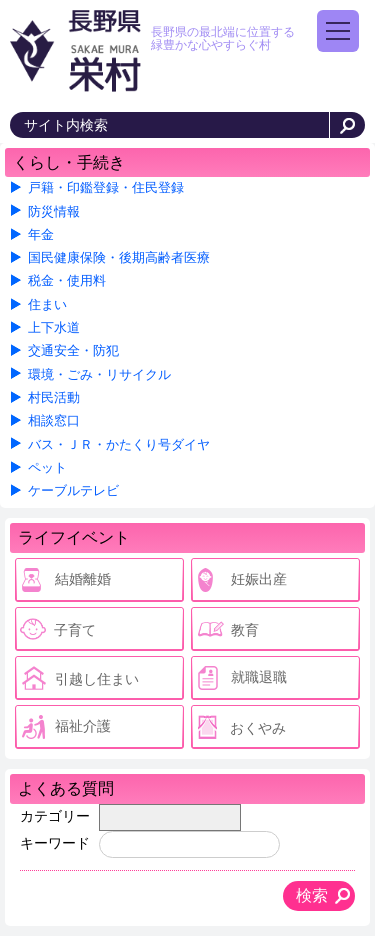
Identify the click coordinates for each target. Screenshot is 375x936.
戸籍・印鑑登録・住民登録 (106, 188)
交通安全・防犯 (73, 351)
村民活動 (54, 398)
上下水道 (54, 328)
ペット (47, 468)
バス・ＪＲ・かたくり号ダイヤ (119, 445)
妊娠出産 (259, 579)
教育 (245, 630)
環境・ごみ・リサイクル (99, 375)
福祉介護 (83, 726)
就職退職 (259, 677)
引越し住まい (97, 679)
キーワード (55, 843)
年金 (41, 235)
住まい (47, 305)
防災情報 (54, 212)
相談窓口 (54, 421)
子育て (75, 630)
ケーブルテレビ (73, 491)
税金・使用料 (67, 281)
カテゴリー (55, 816)
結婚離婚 (83, 579)
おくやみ (258, 728)
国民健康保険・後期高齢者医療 (119, 258)
